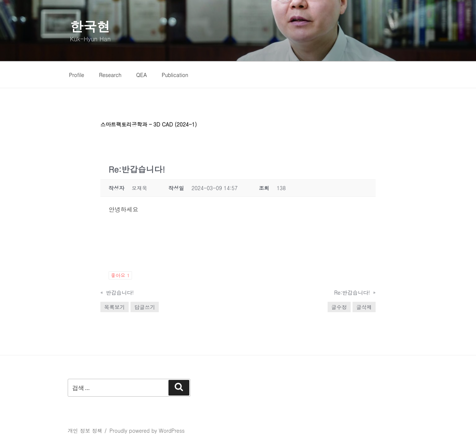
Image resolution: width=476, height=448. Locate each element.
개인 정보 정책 (85, 431)
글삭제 (364, 307)
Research (110, 75)
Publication (175, 75)
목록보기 (115, 307)
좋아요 (120, 275)
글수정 (339, 307)
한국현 (90, 26)
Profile (77, 75)
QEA (141, 75)
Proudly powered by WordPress (147, 431)
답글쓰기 (145, 307)
